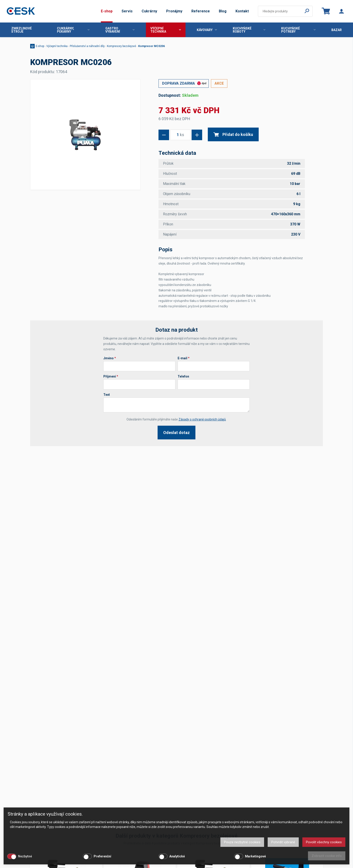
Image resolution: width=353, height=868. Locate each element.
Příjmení (111, 376)
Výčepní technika (166, 30)
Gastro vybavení (120, 30)
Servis (127, 11)
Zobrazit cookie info (327, 856)
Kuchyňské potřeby (298, 30)
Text (107, 395)
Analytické (177, 856)
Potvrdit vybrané (283, 842)
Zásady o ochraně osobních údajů (202, 419)
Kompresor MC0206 (152, 46)
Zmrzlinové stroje (21, 30)
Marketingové (255, 856)
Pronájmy (174, 11)
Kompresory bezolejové (121, 46)
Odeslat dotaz (176, 433)
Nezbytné (25, 856)
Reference (201, 11)
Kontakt (242, 11)
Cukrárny (149, 11)
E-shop (107, 11)
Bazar (337, 30)
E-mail (184, 358)
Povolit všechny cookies (324, 842)
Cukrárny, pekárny (73, 30)
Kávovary (207, 30)
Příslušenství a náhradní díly (87, 46)
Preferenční (102, 856)
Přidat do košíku (233, 134)
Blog (223, 11)
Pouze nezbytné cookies (242, 842)
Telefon (183, 376)
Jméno (110, 358)
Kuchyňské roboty (249, 30)
